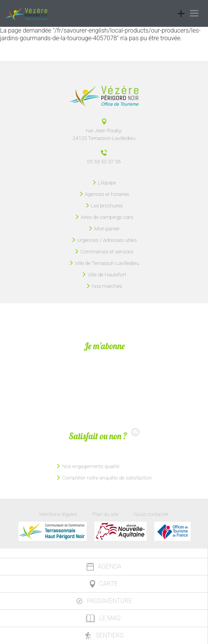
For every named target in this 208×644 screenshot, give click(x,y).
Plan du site (106, 514)
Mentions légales (59, 514)
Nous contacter (151, 514)
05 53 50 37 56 (104, 161)
